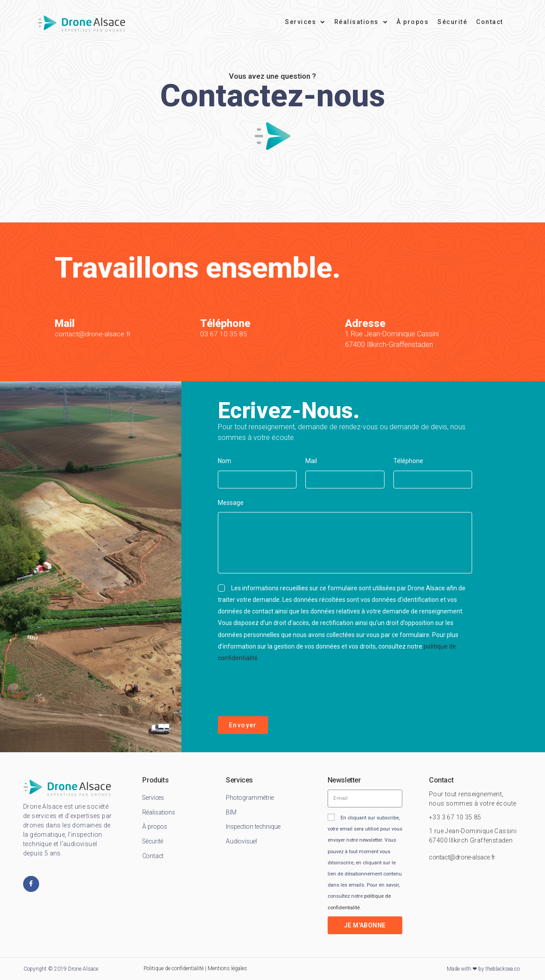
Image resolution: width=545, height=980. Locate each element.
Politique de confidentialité (174, 968)
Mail (311, 461)
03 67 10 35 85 (224, 334)
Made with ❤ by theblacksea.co (483, 969)
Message (231, 503)
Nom (224, 461)
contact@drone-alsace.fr (94, 334)
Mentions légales (227, 968)
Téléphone (408, 461)
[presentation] (285, 690)
